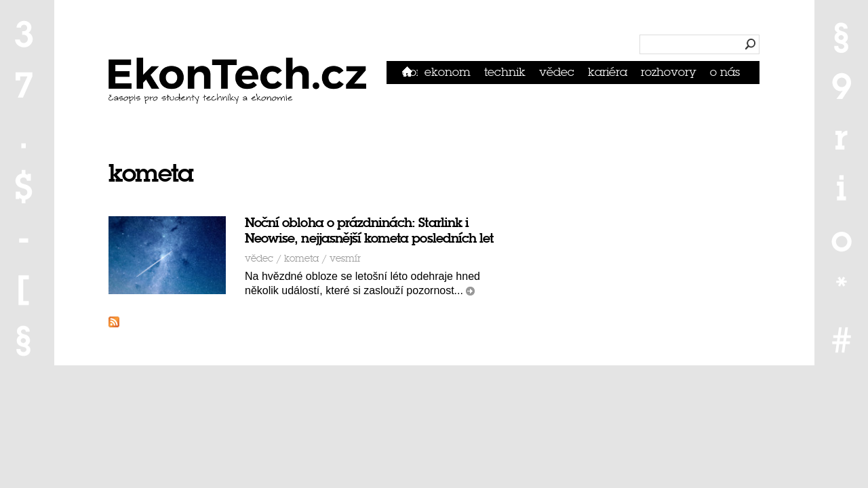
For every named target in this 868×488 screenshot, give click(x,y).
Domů (410, 72)
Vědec (557, 72)
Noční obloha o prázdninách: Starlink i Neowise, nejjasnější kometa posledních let (369, 230)
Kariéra (608, 72)
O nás (725, 72)
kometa (301, 259)
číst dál (470, 291)
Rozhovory (669, 72)
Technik (505, 72)
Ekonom (448, 72)
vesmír (345, 259)
